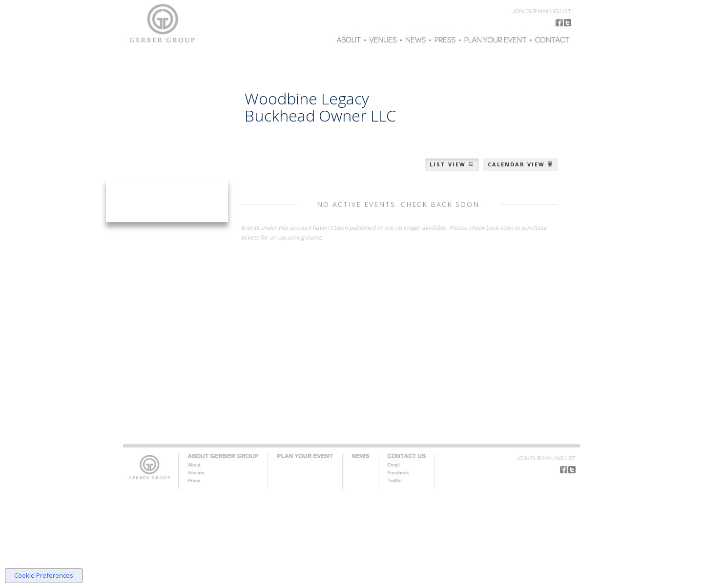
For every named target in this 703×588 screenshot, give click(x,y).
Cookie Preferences (44, 575)
